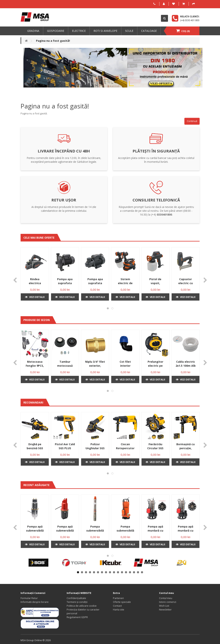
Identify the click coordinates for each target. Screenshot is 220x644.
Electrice (79, 31)
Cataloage (149, 31)
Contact (117, 606)
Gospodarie (56, 31)
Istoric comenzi (168, 602)
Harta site (119, 610)
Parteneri (118, 598)
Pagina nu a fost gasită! (53, 41)
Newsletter (165, 610)
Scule (129, 31)
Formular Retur (29, 598)
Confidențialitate (76, 598)
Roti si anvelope (105, 31)
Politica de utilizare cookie (82, 606)
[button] (108, 308)
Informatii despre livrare (35, 602)
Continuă (192, 121)
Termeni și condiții (77, 602)
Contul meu (166, 598)
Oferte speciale (122, 602)
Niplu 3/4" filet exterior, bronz (95, 366)
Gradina (33, 31)
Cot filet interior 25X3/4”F (125, 366)
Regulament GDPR (77, 617)
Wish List (164, 606)
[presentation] (15, 280)
